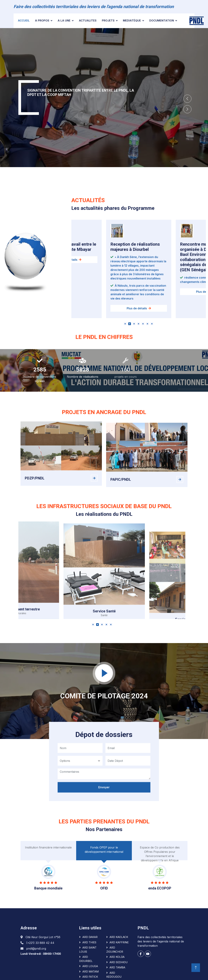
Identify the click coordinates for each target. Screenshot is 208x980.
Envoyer (104, 799)
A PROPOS (42, 20)
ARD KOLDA (117, 957)
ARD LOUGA (90, 966)
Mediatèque (132, 20)
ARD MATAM (91, 972)
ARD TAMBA (117, 967)
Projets (108, 20)
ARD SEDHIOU (119, 962)
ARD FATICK (90, 977)
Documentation (162, 20)
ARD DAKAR (90, 937)
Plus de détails (139, 324)
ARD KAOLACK (119, 937)
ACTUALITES (88, 20)
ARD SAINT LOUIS (88, 950)
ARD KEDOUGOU (114, 975)
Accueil (24, 20)
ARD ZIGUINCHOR (115, 950)
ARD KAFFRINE (119, 942)
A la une (64, 20)
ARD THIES (89, 942)
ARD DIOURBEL (86, 959)
